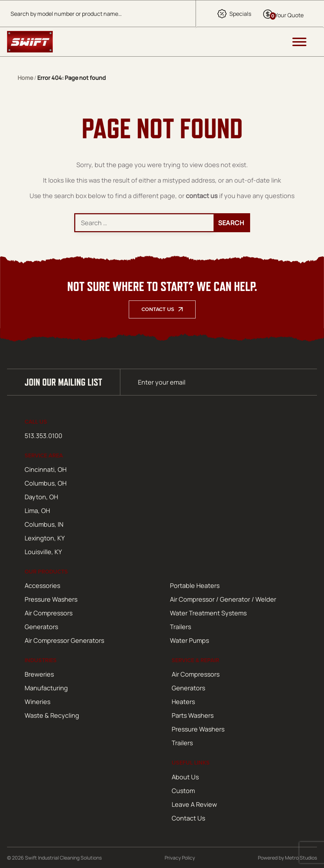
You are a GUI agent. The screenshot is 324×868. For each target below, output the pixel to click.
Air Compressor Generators (64, 640)
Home (25, 78)
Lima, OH (37, 511)
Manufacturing (46, 688)
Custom (183, 791)
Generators (41, 627)
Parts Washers (193, 715)
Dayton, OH (41, 497)
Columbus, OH (46, 483)
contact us (202, 196)
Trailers (180, 627)
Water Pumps (189, 640)
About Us (185, 777)
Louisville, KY (43, 552)
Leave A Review (194, 804)
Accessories (42, 585)
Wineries (37, 702)
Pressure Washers (51, 599)
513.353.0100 (43, 436)
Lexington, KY (45, 538)
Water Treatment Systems (208, 613)
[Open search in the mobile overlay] (98, 14)
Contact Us (158, 309)
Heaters (183, 702)
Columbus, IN (44, 524)
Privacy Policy (180, 858)
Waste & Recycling (52, 715)
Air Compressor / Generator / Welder (223, 599)
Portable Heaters (195, 585)
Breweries (39, 674)
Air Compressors (49, 613)
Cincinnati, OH (46, 469)
